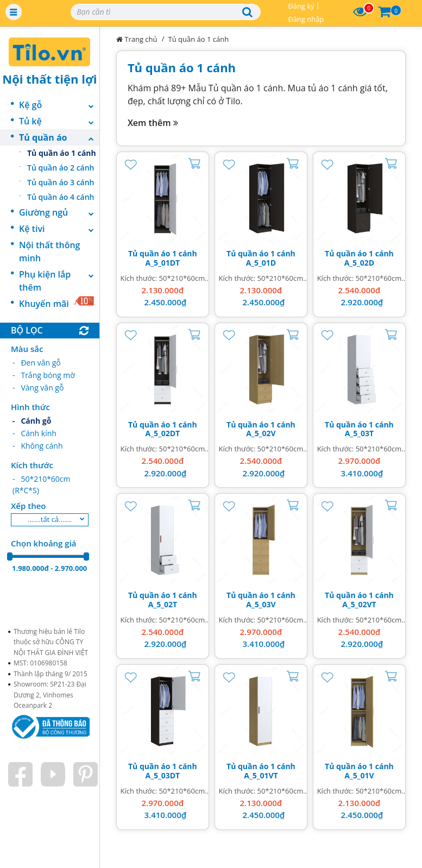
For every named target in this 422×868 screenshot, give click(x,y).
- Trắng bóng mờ (44, 375)
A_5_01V (359, 775)
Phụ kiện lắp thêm (59, 281)
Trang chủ (137, 39)
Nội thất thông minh (49, 251)
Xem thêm (153, 123)
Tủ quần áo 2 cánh (61, 168)
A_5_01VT (261, 775)
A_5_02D (360, 263)
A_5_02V (261, 433)
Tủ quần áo (59, 137)
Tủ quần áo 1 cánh (62, 153)
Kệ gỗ (59, 105)
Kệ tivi (59, 229)
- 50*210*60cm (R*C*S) (42, 485)
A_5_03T (359, 433)
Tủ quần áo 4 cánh (61, 197)
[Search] (166, 12)
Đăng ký (301, 6)
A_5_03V (261, 604)
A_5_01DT (163, 263)
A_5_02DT (163, 433)
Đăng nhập (306, 19)
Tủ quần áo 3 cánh (61, 182)
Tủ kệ (59, 121)
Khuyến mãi (57, 303)
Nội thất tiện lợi (49, 79)
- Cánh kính (34, 433)
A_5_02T (163, 604)
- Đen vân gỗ (37, 363)
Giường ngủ (59, 212)
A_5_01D (261, 263)
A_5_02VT (359, 604)
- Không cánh (37, 446)
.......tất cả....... (50, 519)
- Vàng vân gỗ (38, 388)
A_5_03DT (163, 775)
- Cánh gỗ (32, 421)
